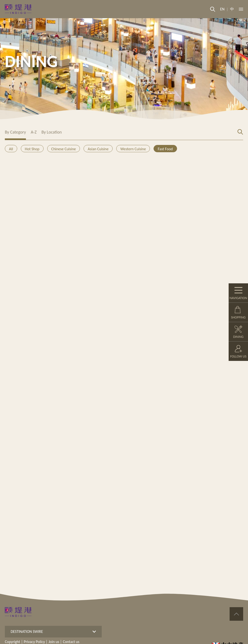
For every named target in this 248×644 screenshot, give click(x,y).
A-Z (34, 132)
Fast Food (165, 149)
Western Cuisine (133, 149)
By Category (15, 132)
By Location (52, 132)
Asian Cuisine (98, 149)
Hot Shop (32, 149)
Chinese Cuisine (64, 149)
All (11, 149)
